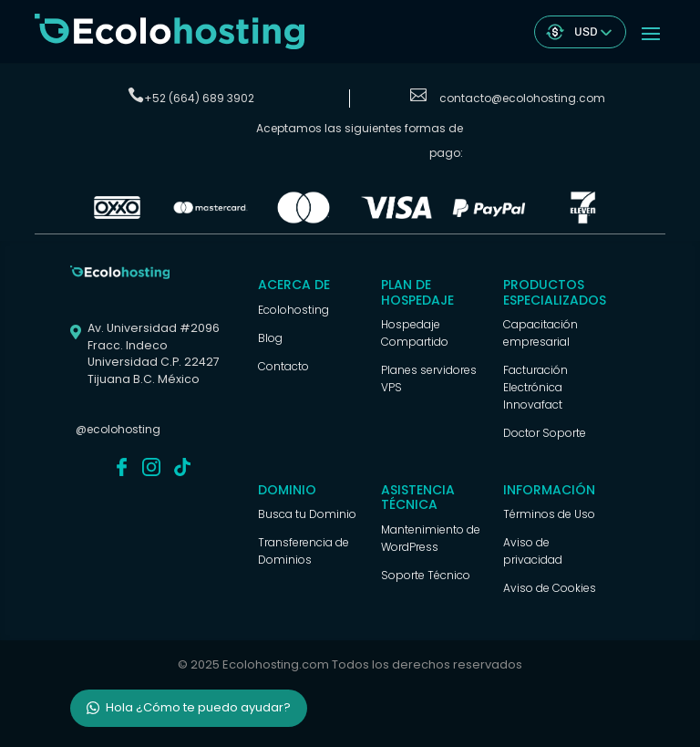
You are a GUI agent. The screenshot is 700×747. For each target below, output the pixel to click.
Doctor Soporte (545, 433)
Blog (270, 338)
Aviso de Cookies (550, 588)
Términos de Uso (549, 514)
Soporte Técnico (426, 575)
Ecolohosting (293, 310)
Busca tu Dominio (307, 514)
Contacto (283, 366)
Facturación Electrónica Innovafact (535, 387)
